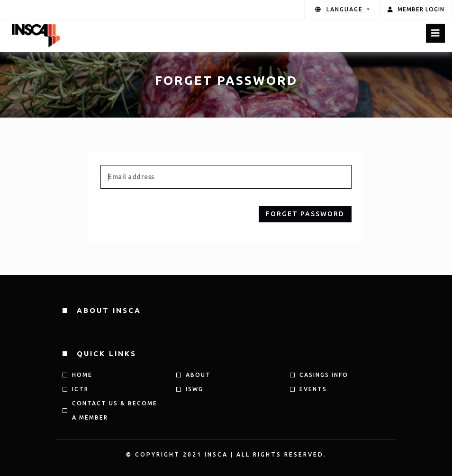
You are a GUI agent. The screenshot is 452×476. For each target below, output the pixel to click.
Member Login (416, 9)
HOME (82, 375)
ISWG (194, 389)
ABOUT (198, 375)
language (340, 9)
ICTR (80, 389)
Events (313, 389)
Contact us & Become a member (115, 410)
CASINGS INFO (324, 375)
